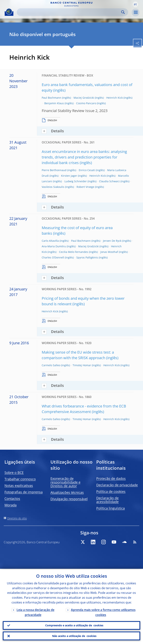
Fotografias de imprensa (24, 492)
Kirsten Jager (69, 176)
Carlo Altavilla (50, 241)
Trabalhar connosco (20, 479)
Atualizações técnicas (67, 492)
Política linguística (111, 508)
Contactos (12, 499)
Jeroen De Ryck (112, 241)
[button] (135, 4)
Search (123, 12)
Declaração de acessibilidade (107, 500)
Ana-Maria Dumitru (54, 246)
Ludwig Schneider (76, 181)
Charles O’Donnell (53, 257)
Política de (111, 491)
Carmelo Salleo (51, 365)
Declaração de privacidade (117, 485)
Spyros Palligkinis (87, 257)
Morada (11, 505)
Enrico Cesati (87, 170)
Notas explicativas (19, 486)
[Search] (69, 12)
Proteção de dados (111, 478)
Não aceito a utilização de (74, 636)
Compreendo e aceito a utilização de (74, 625)
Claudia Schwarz (109, 181)
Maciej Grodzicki (84, 98)
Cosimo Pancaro (86, 103)
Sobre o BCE (14, 473)
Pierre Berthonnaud (54, 170)
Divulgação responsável (69, 499)
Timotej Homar (82, 365)
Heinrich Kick (115, 98)
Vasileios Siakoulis (53, 187)
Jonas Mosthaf (109, 252)
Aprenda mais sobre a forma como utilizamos (103, 612)
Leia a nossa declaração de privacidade (35, 612)
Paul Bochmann (51, 98)
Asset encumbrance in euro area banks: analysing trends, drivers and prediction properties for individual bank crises (84, 157)
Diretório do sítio (17, 518)
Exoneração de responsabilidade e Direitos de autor (65, 482)
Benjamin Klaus (54, 103)
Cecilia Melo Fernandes (74, 252)
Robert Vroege (85, 187)
